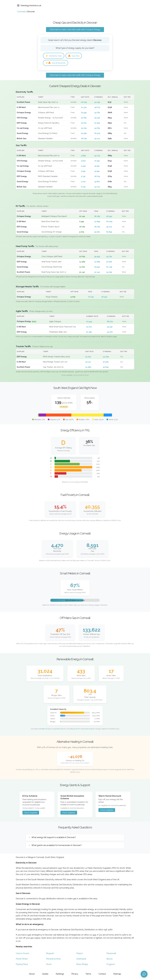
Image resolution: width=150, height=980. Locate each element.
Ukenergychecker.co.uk (29, 6)
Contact (102, 974)
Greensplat (81, 959)
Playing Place (22, 965)
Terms (88, 974)
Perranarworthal (53, 959)
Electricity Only (54, 56)
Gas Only (75, 56)
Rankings (60, 974)
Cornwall (21, 12)
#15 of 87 (74, 729)
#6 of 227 (60, 729)
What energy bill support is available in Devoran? (54, 838)
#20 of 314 (46, 729)
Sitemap (117, 974)
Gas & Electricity (56, 63)
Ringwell (50, 954)
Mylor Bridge (82, 965)
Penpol (79, 954)
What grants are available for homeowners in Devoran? (57, 846)
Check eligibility (31, 813)
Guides (45, 974)
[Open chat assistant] (144, 974)
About (32, 974)
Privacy (75, 974)
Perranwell (111, 954)
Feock (49, 965)
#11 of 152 (89, 729)
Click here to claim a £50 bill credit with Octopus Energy (75, 29)
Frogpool (111, 965)
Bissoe (109, 959)
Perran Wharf (22, 959)
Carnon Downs (23, 954)
